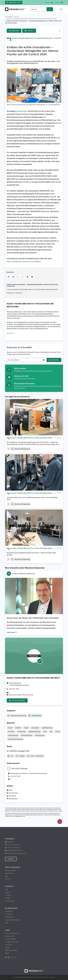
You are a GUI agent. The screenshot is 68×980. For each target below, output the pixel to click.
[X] (13, 957)
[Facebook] (6, 957)
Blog (7, 923)
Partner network (11, 870)
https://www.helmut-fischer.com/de (21, 695)
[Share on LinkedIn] (28, 277)
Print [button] (11, 790)
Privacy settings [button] (10, 939)
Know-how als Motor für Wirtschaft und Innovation (33, 618)
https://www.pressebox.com (17, 853)
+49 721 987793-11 (14, 848)
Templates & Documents (13, 920)
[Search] (50, 9)
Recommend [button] (13, 799)
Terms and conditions (12, 933)
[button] (34, 87)
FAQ (6, 876)
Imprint (8, 947)
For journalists (10, 901)
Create (7, 892)
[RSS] (11, 957)
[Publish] (60, 822)
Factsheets (9, 914)
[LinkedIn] (8, 957)
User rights (9, 945)
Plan (7, 890)
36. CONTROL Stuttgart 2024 (18, 751)
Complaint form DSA (12, 942)
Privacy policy (10, 936)
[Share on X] (18, 277)
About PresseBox (13, 867)
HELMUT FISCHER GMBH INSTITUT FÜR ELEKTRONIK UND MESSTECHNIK (37, 38)
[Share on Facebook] (13, 277)
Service (7, 879)
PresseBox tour (14, 3)
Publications (9, 917)
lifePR (7, 953)
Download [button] (12, 796)
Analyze (8, 898)
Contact (29, 31)
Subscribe (14, 31)
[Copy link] (9, 277)
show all (11, 333)
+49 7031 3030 (14, 689)
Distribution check (11, 950)
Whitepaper (9, 911)
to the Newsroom (17, 701)
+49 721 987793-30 (14, 845)
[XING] (16, 957)
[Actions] (59, 31)
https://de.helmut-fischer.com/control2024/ (24, 262)
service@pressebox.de (19, 816)
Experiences (9, 873)
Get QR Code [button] (13, 793)
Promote (8, 895)
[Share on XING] (23, 277)
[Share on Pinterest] (32, 277)
